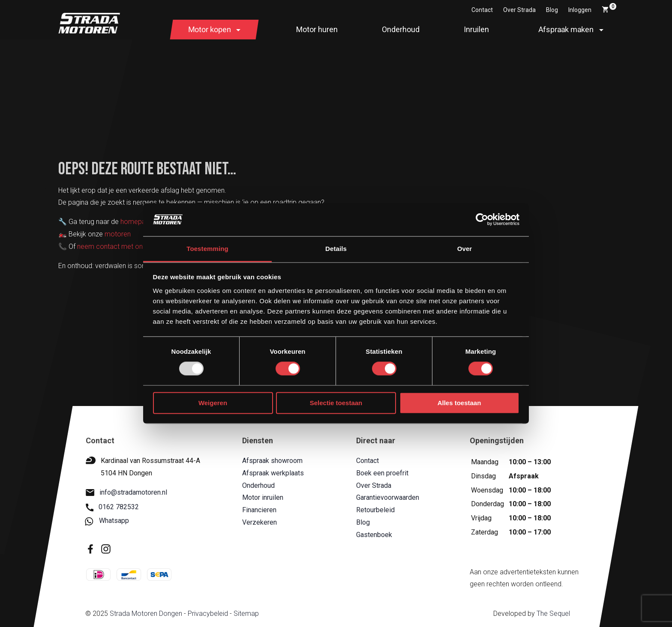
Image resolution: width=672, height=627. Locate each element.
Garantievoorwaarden (387, 497)
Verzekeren (259, 522)
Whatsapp (107, 521)
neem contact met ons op (117, 246)
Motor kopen (210, 29)
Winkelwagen (609, 8)
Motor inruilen (263, 497)
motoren (118, 234)
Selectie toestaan (336, 403)
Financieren (259, 510)
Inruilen (476, 29)
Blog (552, 10)
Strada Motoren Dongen (145, 614)
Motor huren (317, 29)
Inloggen (580, 10)
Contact (482, 10)
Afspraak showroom (272, 461)
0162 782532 (112, 507)
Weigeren (213, 403)
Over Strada (519, 10)
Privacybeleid (207, 614)
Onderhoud (401, 29)
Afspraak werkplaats (273, 473)
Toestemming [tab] (207, 249)
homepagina (139, 222)
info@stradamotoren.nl (126, 492)
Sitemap (246, 614)
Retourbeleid (375, 510)
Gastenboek (374, 535)
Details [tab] (336, 249)
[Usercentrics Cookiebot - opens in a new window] (482, 220)
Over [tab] (465, 249)
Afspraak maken (566, 29)
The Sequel (553, 614)
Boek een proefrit (382, 473)
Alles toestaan (459, 403)
